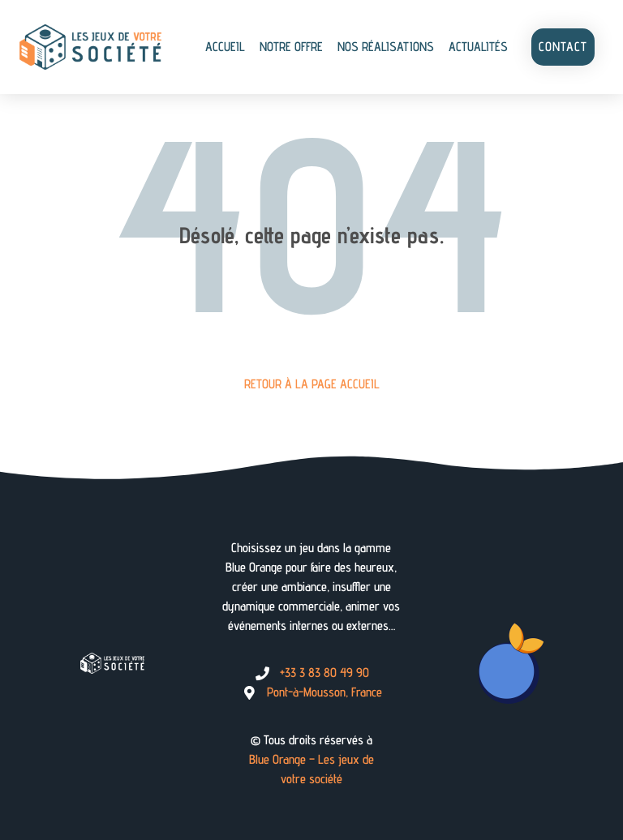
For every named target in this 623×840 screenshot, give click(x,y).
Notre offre (291, 47)
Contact (563, 47)
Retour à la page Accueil (312, 384)
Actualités (478, 47)
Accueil (225, 47)
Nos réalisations (386, 47)
